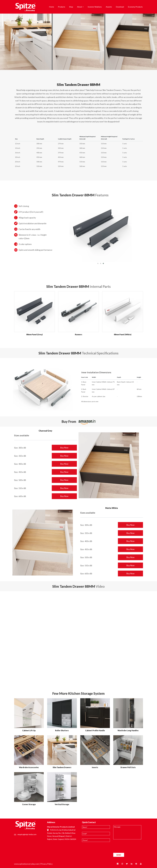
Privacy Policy (46, 864)
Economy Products (135, 7)
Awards (109, 7)
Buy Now (64, 448)
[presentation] (130, 847)
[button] (98, 263)
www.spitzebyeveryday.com (27, 864)
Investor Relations (95, 7)
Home (51, 7)
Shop (71, 7)
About (80, 7)
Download (120, 7)
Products (62, 7)
